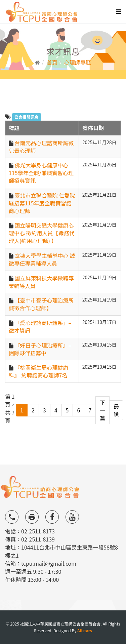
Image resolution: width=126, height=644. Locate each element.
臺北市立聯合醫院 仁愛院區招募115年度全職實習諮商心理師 (42, 203)
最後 (116, 410)
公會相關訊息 (27, 117)
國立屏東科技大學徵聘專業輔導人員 (41, 282)
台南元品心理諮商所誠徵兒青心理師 (41, 147)
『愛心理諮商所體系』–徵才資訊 (40, 327)
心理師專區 (78, 62)
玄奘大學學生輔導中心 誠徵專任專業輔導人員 (42, 259)
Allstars (85, 630)
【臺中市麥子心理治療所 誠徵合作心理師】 (41, 304)
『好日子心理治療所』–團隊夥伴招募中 (40, 349)
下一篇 (102, 410)
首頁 (52, 62)
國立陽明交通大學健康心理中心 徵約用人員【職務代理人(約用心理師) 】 (42, 233)
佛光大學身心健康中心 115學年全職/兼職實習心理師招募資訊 (41, 173)
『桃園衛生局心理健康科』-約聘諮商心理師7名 (39, 371)
